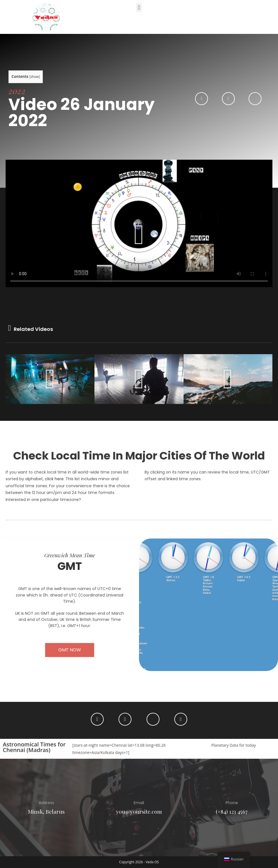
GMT (70, 566)
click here (54, 479)
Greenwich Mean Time (70, 555)
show (35, 77)
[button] (139, 7)
